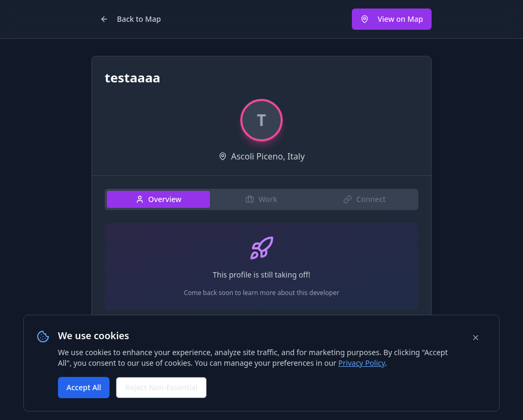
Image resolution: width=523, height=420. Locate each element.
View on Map (392, 19)
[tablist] (261, 199)
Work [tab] (261, 199)
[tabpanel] (261, 271)
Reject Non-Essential (161, 387)
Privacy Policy (362, 363)
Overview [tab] (159, 199)
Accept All (84, 387)
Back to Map (130, 19)
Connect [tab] (364, 199)
